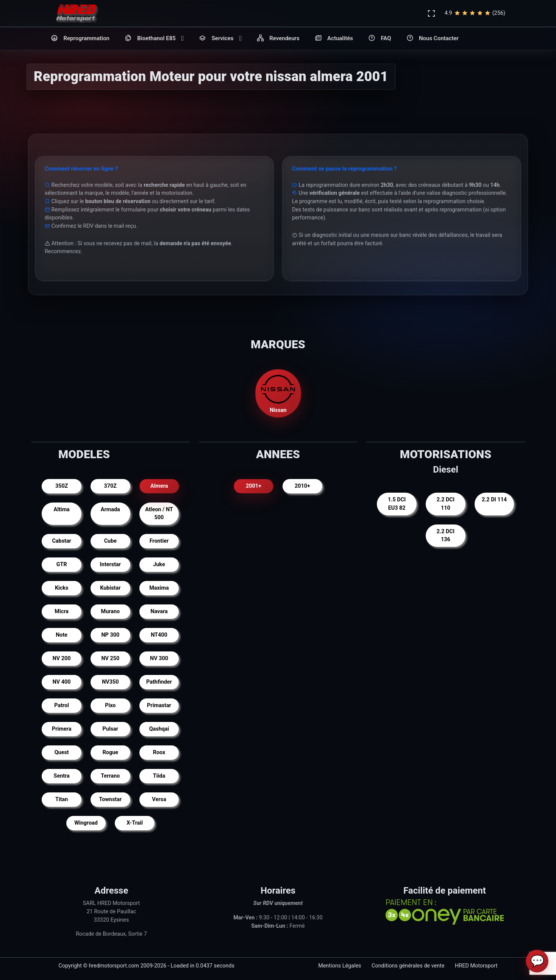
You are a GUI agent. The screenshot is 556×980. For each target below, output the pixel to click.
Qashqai (159, 729)
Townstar (110, 799)
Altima (62, 510)
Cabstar (61, 541)
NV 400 (62, 682)
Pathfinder (159, 682)
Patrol (62, 705)
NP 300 (110, 635)
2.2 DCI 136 (446, 536)
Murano (111, 611)
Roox (159, 752)
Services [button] (220, 38)
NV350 (110, 682)
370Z (111, 486)
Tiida (159, 776)
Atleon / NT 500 (159, 514)
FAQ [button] (380, 38)
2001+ (254, 486)
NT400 (159, 635)
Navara (159, 611)
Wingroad (86, 823)
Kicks (62, 588)
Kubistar (110, 588)
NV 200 (62, 658)
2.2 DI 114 (494, 500)
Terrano (110, 776)
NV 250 (110, 658)
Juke (159, 564)
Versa (159, 799)
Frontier (159, 541)
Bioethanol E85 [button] (154, 38)
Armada (110, 510)
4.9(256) (475, 13)
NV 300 (159, 658)
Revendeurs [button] (278, 38)
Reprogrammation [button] (80, 38)
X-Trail (135, 823)
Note (62, 635)
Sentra (62, 776)
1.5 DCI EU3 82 (397, 504)
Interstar (110, 564)
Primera (62, 729)
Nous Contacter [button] (433, 38)
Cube (110, 541)
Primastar (159, 705)
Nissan (278, 393)
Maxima (159, 588)
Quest (62, 752)
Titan (62, 799)
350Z (62, 486)
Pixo (110, 705)
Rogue (110, 752)
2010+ (302, 486)
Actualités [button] (334, 38)
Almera (159, 486)
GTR (62, 564)
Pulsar (111, 729)
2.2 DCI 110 (446, 504)
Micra (62, 611)
